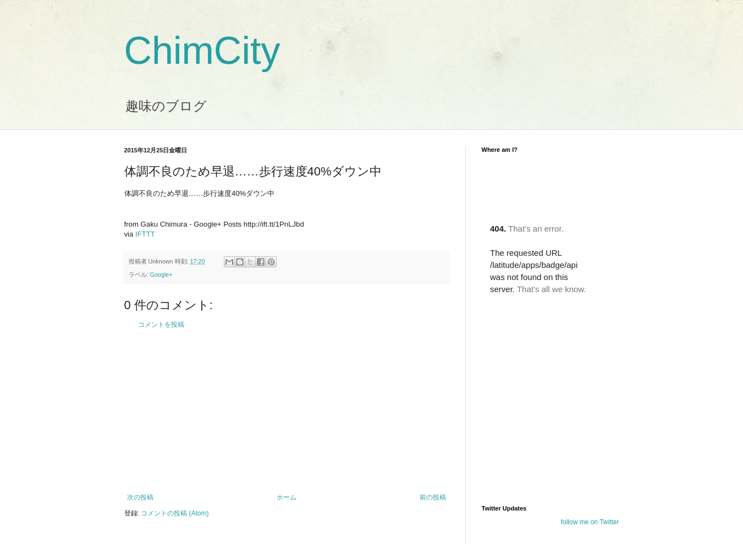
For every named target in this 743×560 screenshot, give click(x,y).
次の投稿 (140, 497)
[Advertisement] (287, 411)
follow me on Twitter (590, 522)
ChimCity (202, 51)
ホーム (287, 497)
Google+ (161, 274)
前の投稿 (433, 497)
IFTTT (145, 234)
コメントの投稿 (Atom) (175, 513)
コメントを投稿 (161, 325)
